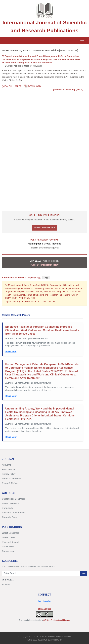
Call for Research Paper (14, 499)
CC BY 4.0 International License (57, 620)
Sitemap (6, 585)
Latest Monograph (11, 533)
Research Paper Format (14, 513)
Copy (46, 278)
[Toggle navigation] (82, 40)
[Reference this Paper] (64, 89)
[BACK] (79, 89)
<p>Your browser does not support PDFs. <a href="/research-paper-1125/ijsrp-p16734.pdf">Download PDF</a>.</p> (44, 152)
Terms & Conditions (11, 479)
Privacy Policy (9, 474)
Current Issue (8, 551)
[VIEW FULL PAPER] (12, 86)
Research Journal (10, 542)
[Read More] (11, 352)
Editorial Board (9, 469)
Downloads (7, 508)
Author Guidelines (11, 503)
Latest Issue (8, 546)
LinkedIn (45, 601)
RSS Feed (9, 580)
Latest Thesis (8, 537)
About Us (6, 465)
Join (83, 573)
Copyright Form (9, 517)
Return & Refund (10, 483)
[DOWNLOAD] (35, 86)
